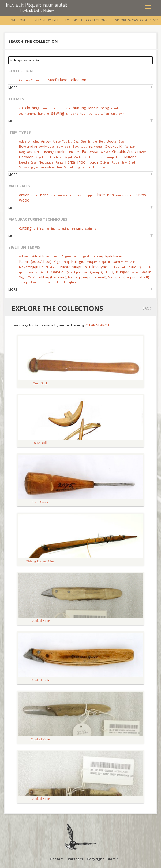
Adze (23, 141)
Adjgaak (25, 256)
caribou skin (59, 195)
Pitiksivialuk (118, 267)
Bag (76, 141)
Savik (135, 272)
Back (147, 308)
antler (24, 195)
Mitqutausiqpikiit (98, 262)
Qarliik (44, 272)
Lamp (110, 157)
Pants (59, 162)
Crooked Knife (116, 146)
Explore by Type (46, 20)
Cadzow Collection (32, 80)
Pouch (93, 162)
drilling (39, 228)
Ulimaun (48, 282)
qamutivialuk (28, 272)
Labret (99, 157)
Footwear (90, 152)
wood (24, 200)
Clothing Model (92, 146)
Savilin (146, 272)
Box (76, 146)
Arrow (46, 141)
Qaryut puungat (77, 272)
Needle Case (28, 162)
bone (44, 195)
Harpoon (26, 157)
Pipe (81, 162)
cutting (25, 228)
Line (119, 157)
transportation (99, 113)
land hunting (99, 108)
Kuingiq (78, 261)
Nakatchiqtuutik (123, 262)
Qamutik (145, 267)
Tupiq (23, 282)
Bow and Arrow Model (37, 146)
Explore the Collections (86, 20)
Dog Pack (26, 152)
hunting (80, 108)
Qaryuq (57, 272)
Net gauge (46, 162)
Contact (57, 859)
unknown (118, 113)
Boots (112, 141)
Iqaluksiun (114, 256)
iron (111, 195)
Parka (70, 162)
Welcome (19, 20)
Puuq (132, 267)
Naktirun (52, 267)
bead (34, 195)
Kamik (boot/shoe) (35, 261)
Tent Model (65, 167)
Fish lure (74, 152)
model (116, 108)
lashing (51, 228)
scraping (63, 228)
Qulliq (105, 272)
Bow (121, 141)
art (21, 108)
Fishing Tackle (54, 152)
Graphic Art (122, 151)
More (13, 88)
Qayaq (94, 272)
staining (91, 228)
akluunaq (53, 256)
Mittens (130, 157)
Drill (37, 152)
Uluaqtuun (70, 282)
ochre (129, 195)
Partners (75, 859)
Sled (132, 162)
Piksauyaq (98, 267)
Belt (102, 141)
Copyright (96, 859)
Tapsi (32, 277)
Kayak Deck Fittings (49, 157)
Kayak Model (74, 157)
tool (83, 113)
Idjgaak (85, 256)
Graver (141, 152)
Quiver (105, 162)
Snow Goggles (29, 167)
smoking (72, 113)
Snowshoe (48, 167)
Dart (133, 146)
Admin (113, 859)
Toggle (80, 167)
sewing (58, 113)
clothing (32, 108)
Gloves (105, 152)
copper (90, 195)
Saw (124, 162)
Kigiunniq (61, 262)
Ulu (89, 167)
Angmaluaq (70, 256)
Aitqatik (38, 256)
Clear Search (97, 325)
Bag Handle (89, 141)
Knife (88, 157)
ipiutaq (98, 256)
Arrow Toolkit (62, 141)
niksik (65, 267)
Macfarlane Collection (67, 80)
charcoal (76, 195)
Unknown (100, 167)
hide (101, 195)
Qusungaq (121, 272)
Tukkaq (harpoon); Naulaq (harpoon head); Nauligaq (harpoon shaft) (93, 277)
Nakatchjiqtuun (31, 267)
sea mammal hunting (34, 113)
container (48, 108)
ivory (119, 195)
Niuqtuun (79, 267)
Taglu (23, 277)
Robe (115, 162)
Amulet (34, 141)
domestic (64, 108)
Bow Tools (64, 146)
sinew (141, 195)
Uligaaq (34, 282)
